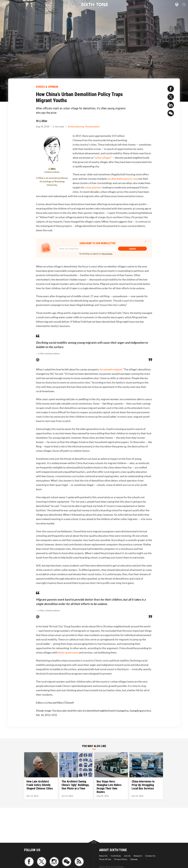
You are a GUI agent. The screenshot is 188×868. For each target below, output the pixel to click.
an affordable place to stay (123, 179)
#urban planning (76, 127)
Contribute (116, 856)
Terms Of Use (105, 859)
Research (138, 856)
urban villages (103, 158)
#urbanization (92, 127)
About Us (103, 856)
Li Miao (43, 121)
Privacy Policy (121, 859)
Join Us (127, 856)
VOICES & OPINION (47, 87)
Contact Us (150, 856)
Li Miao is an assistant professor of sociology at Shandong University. (52, 181)
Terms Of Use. (107, 254)
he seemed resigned (111, 369)
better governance (68, 653)
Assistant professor (52, 172)
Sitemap (134, 859)
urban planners (93, 187)
